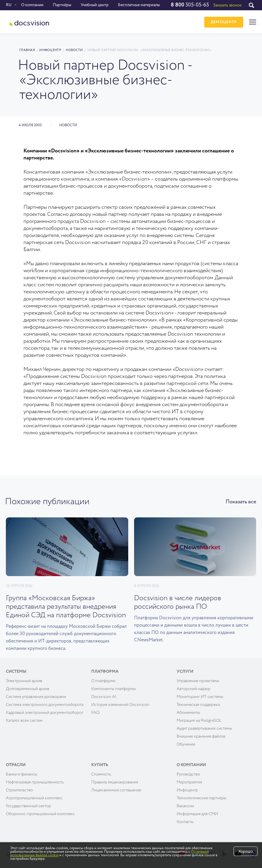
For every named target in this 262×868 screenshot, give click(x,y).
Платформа (105, 672)
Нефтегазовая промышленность (35, 782)
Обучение (186, 744)
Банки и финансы (22, 774)
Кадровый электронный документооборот (45, 713)
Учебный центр (95, 5)
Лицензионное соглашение (116, 790)
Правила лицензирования (115, 782)
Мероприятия (189, 782)
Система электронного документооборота (45, 705)
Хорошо (246, 852)
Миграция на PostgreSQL (199, 721)
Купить (100, 765)
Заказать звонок (227, 5)
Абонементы (188, 713)
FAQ (95, 713)
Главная (27, 50)
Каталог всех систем (24, 721)
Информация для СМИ (197, 814)
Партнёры (62, 5)
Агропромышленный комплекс (34, 798)
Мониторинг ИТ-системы (200, 697)
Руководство (188, 774)
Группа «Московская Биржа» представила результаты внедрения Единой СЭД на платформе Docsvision (66, 607)
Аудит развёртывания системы (204, 729)
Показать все (241, 502)
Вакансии (185, 806)
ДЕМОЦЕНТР (224, 22)
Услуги (185, 672)
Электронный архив (24, 681)
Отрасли (16, 765)
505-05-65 (190, 5)
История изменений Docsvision (120, 705)
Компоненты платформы (114, 689)
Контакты (185, 822)
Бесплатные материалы (139, 5)
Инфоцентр (50, 50)
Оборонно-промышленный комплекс (40, 814)
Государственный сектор (28, 806)
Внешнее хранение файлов (201, 736)
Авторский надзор (193, 689)
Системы (16, 672)
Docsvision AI (104, 697)
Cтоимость (101, 774)
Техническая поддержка (198, 705)
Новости (74, 50)
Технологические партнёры (202, 798)
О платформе (103, 681)
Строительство (19, 790)
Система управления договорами (36, 697)
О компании (32, 5)
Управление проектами (198, 681)
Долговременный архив (28, 689)
